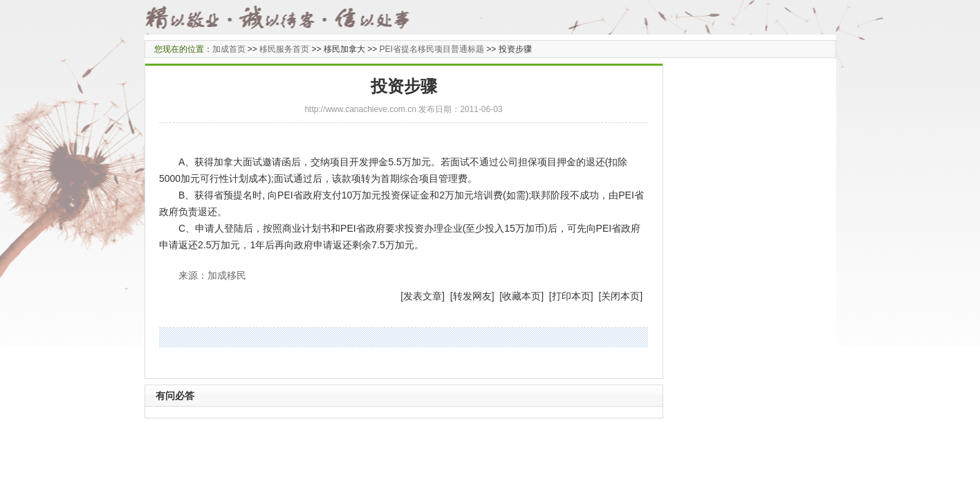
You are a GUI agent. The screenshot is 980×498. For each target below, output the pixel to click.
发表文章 (423, 296)
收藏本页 (521, 296)
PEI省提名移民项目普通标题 (432, 49)
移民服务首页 (284, 49)
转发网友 (472, 296)
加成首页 (229, 49)
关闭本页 (620, 296)
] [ (447, 296)
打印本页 (571, 296)
